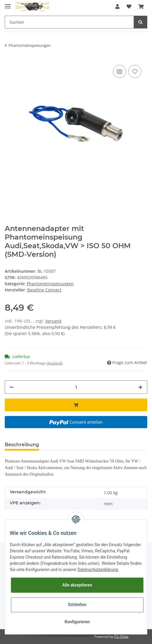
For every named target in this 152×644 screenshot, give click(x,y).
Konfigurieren (77, 622)
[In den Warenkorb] (76, 405)
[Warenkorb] (141, 7)
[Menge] (76, 387)
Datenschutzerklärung (98, 570)
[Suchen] (69, 22)
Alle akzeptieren (77, 585)
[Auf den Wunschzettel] (135, 71)
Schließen (77, 605)
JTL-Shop (121, 636)
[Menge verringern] (12, 387)
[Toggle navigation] (8, 4)
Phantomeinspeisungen (50, 284)
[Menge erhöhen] (140, 387)
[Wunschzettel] (129, 7)
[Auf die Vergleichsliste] (119, 71)
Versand (53, 321)
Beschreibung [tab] (22, 445)
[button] (117, 7)
